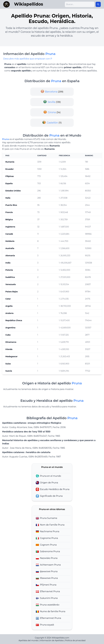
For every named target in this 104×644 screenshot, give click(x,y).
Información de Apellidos (52, 640)
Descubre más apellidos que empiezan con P (28, 59)
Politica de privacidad (75, 640)
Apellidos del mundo (28, 640)
